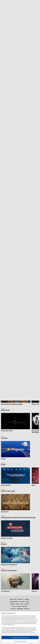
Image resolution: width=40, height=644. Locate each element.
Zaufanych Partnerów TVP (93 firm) (19, 621)
